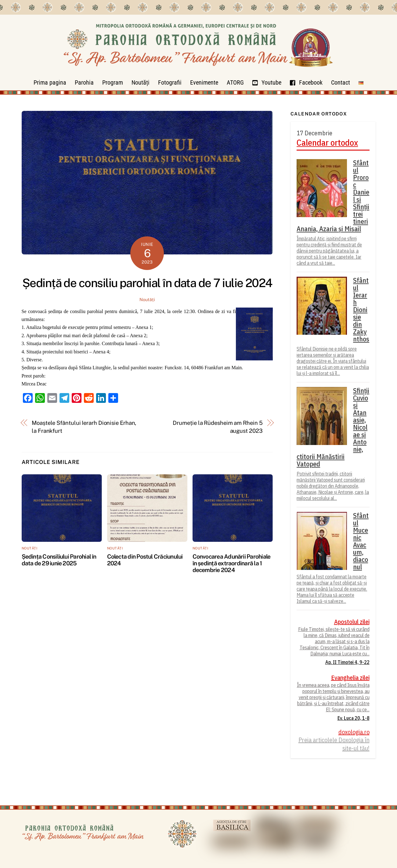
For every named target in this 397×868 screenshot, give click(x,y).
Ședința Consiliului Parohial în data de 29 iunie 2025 (59, 560)
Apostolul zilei (352, 622)
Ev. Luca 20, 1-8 (354, 718)
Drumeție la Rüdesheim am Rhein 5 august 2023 (218, 427)
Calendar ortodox (327, 143)
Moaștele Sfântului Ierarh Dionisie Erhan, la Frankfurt (84, 427)
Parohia (84, 82)
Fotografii (170, 82)
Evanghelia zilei (350, 678)
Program (113, 82)
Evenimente (204, 82)
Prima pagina (50, 82)
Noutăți (141, 82)
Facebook (306, 82)
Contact (341, 82)
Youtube (267, 82)
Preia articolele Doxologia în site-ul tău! (334, 744)
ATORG (235, 82)
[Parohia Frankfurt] (199, 72)
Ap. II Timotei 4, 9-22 (347, 662)
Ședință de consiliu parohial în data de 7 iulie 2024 (147, 283)
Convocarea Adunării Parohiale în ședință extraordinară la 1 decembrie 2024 (232, 563)
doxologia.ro (354, 732)
